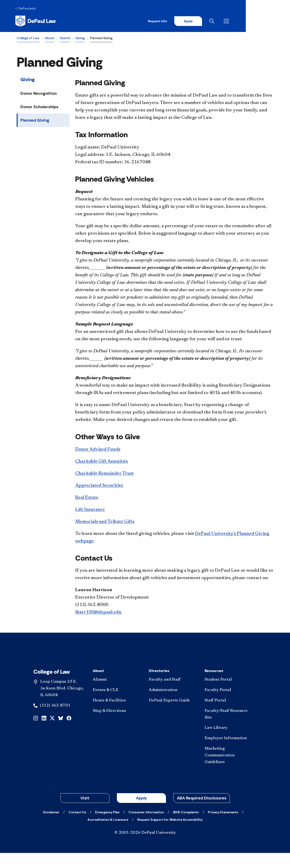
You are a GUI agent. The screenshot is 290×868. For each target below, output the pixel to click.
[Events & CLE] (117, 705)
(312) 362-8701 (55, 720)
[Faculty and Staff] (173, 695)
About (50, 38)
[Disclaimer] (51, 827)
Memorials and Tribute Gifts (105, 522)
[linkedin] (44, 733)
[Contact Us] (77, 827)
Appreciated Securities (99, 486)
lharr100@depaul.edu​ (98, 613)
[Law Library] (229, 743)
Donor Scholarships (39, 107)
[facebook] (69, 733)
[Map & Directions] (117, 726)
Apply (230, 21)
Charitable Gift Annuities (102, 462)
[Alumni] (117, 695)
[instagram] (36, 733)
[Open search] (255, 21)
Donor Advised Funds (98, 450)
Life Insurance (90, 510)
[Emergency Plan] (107, 827)
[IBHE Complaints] (186, 827)
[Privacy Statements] (223, 827)
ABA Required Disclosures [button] (202, 813)
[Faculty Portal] (229, 705)
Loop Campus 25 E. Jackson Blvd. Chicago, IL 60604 (62, 704)
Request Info (199, 21)
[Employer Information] (229, 753)
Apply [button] (141, 813)
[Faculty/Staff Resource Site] (229, 729)
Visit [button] (85, 813)
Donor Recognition (39, 94)
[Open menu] (270, 21)
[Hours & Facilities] (117, 715)
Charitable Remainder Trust (104, 474)
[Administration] (173, 705)
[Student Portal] (229, 695)
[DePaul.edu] (27, 9)
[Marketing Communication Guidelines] (229, 770)
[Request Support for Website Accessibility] (170, 835)
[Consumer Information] (146, 827)
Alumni (65, 38)
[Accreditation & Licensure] (108, 835)
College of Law (28, 38)
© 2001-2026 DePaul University (145, 848)
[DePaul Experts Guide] (173, 715)
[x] (52, 733)
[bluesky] (61, 733)
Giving (80, 38)
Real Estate (87, 498)
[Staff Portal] (229, 715)
